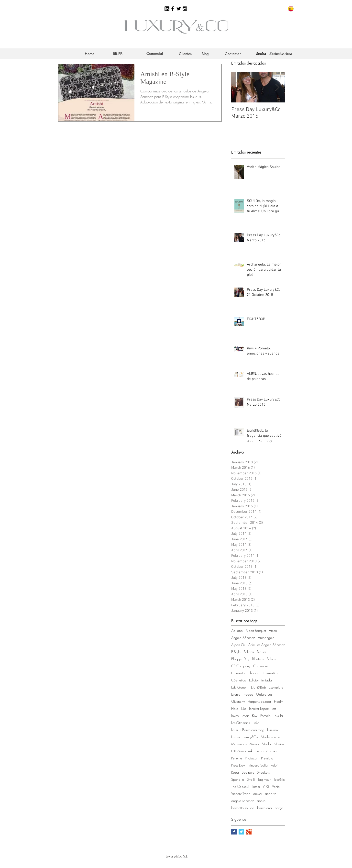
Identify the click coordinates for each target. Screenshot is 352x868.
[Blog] (205, 54)
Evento (236, 694)
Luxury (236, 737)
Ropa (235, 772)
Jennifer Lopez (259, 708)
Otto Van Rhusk (242, 751)
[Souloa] (261, 54)
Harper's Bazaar (259, 701)
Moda (266, 744)
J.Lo (244, 708)
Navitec (279, 744)
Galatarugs (264, 694)
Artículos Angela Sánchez (267, 645)
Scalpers (248, 772)
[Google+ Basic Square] (249, 832)
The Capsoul (240, 786)
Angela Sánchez (243, 638)
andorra (271, 794)
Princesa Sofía (258, 765)
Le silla (278, 716)
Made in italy (270, 737)
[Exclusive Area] (280, 54)
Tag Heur (264, 779)
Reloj (274, 765)
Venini (276, 786)
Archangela (266, 638)
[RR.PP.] (118, 54)
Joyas (245, 716)
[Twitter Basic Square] (241, 832)
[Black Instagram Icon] (185, 9)
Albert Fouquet (256, 630)
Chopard (254, 673)
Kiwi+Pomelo (261, 716)
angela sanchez (243, 801)
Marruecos (239, 744)
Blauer (261, 652)
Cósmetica (239, 680)
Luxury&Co (250, 737)
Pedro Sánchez (266, 751)
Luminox (273, 730)
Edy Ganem (240, 687)
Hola (235, 708)
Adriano (237, 630)
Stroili (251, 779)
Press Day (238, 765)
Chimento (238, 673)
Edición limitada (260, 680)
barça (279, 808)
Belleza (249, 652)
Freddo (248, 694)
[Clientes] (185, 54)
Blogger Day (240, 659)
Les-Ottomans (241, 723)
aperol (262, 801)
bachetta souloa (243, 808)
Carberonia (261, 666)
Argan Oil (238, 645)
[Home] (90, 54)
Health (279, 701)
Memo (254, 744)
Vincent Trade (241, 794)
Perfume (237, 758)
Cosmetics (271, 673)
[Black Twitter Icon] (179, 9)
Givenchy (238, 701)
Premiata (267, 758)
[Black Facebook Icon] (173, 9)
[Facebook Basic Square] (234, 832)
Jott (274, 708)
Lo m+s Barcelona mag (248, 730)
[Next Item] (277, 88)
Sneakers (263, 772)
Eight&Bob (258, 687)
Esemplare (276, 687)
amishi (258, 794)
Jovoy (235, 716)
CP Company (241, 666)
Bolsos (271, 659)
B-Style (236, 652)
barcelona (264, 808)
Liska (256, 723)
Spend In (238, 779)
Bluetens (258, 659)
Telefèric (279, 779)
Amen (273, 630)
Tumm (256, 786)
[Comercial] (154, 53)
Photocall (252, 758)
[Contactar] (233, 54)
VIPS (266, 786)
